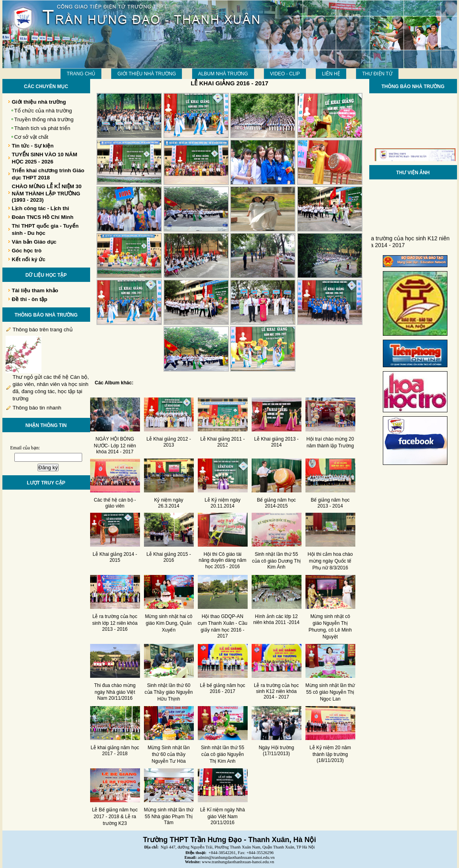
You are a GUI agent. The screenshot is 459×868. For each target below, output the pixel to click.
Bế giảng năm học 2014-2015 (276, 503)
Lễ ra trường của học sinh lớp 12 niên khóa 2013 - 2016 (115, 623)
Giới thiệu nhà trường (147, 74)
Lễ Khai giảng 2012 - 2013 (168, 442)
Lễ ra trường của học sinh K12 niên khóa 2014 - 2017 (277, 691)
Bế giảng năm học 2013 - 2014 (330, 503)
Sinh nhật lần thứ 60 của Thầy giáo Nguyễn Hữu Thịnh (169, 692)
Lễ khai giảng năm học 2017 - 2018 (115, 751)
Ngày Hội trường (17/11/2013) (277, 751)
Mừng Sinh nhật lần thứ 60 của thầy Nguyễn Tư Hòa (168, 754)
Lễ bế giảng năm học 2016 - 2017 (222, 688)
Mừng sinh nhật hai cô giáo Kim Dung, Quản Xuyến (168, 623)
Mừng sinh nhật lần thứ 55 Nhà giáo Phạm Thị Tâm (169, 816)
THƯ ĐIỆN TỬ (377, 74)
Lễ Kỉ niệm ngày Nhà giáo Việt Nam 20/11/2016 (223, 816)
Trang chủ (81, 74)
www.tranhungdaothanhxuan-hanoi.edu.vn (238, 862)
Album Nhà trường (223, 74)
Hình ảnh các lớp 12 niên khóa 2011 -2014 (276, 619)
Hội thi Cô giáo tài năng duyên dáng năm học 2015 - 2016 (222, 560)
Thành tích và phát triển (42, 128)
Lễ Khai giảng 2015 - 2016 (168, 557)
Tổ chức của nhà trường (43, 111)
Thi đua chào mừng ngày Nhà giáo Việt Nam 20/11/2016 (115, 692)
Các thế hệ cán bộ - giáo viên (115, 503)
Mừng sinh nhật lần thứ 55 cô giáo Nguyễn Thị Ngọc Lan (330, 692)
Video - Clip (285, 74)
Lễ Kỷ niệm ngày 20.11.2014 (223, 503)
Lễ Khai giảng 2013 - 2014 (276, 442)
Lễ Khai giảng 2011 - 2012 (222, 442)
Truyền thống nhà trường (44, 119)
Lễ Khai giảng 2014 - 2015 (115, 557)
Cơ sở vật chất (32, 137)
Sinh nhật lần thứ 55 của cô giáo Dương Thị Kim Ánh (276, 561)
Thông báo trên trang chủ (43, 330)
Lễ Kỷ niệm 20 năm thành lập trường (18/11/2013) (330, 754)
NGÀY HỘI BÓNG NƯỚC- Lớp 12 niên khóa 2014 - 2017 (115, 445)
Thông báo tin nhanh (37, 408)
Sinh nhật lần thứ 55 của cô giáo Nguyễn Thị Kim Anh (223, 754)
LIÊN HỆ (331, 74)
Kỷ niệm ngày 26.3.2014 (168, 503)
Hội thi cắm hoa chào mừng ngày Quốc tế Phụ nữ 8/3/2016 (330, 561)
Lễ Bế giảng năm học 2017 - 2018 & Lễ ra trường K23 (115, 817)
